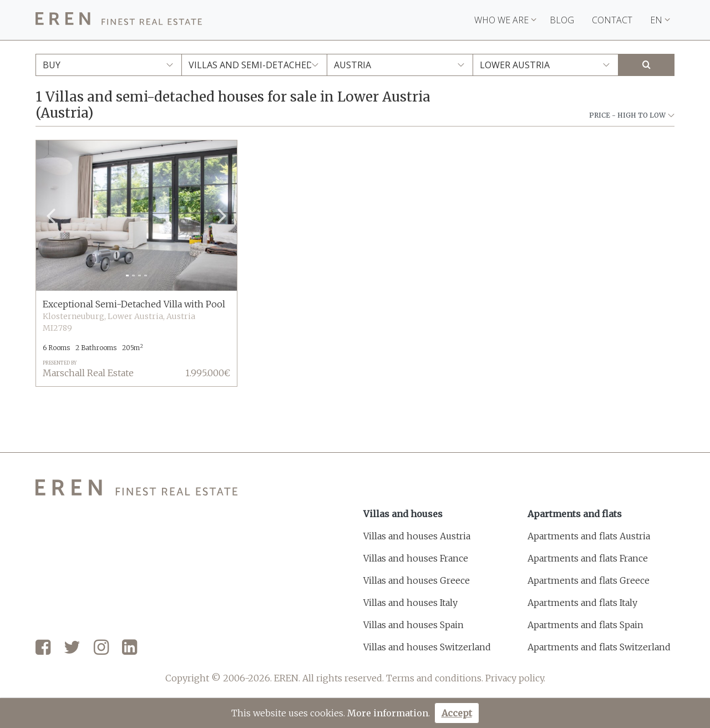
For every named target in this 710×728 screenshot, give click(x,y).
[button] (51, 216)
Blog (562, 20)
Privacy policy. (515, 678)
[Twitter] (72, 648)
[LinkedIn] (130, 648)
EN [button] (660, 20)
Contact (612, 20)
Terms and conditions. (435, 678)
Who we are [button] (505, 20)
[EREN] (119, 20)
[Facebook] (43, 648)
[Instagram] (101, 648)
